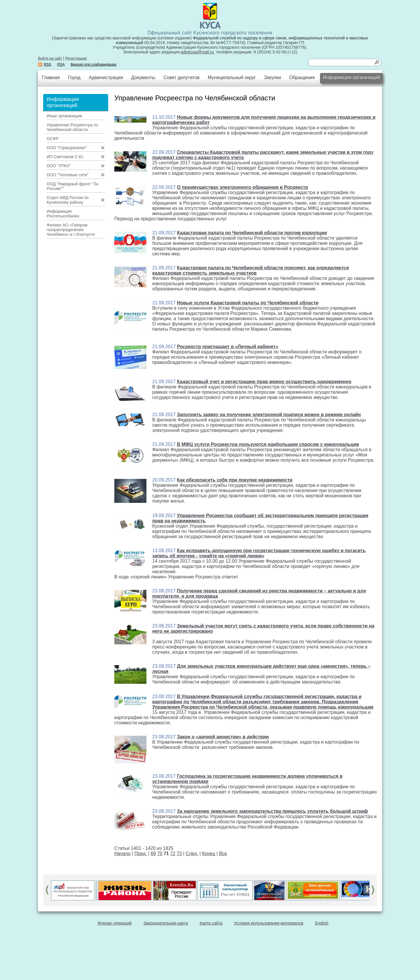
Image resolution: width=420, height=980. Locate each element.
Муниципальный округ (232, 77)
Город (74, 77)
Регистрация (76, 58)
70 (160, 853)
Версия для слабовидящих (94, 64)
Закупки (272, 77)
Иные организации (64, 116)
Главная (51, 77)
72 (173, 853)
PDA (61, 64)
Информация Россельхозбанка (63, 214)
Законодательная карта (166, 923)
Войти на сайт (50, 58)
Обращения (302, 77)
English (322, 923)
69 (153, 853)
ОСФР (53, 139)
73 (179, 853)
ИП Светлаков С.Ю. (65, 157)
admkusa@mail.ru (197, 52)
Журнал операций (114, 923)
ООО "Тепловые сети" (68, 175)
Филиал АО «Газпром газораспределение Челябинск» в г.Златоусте (71, 230)
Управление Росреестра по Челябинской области (72, 127)
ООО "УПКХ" (59, 166)
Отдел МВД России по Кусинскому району (68, 200)
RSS (48, 64)
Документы (143, 77)
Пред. (141, 853)
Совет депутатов (181, 77)
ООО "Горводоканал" (67, 148)
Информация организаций (351, 77)
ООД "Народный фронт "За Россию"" (72, 186)
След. (192, 853)
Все (223, 853)
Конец (209, 853)
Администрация (106, 77)
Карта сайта (211, 923)
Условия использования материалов (269, 923)
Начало (123, 853)
